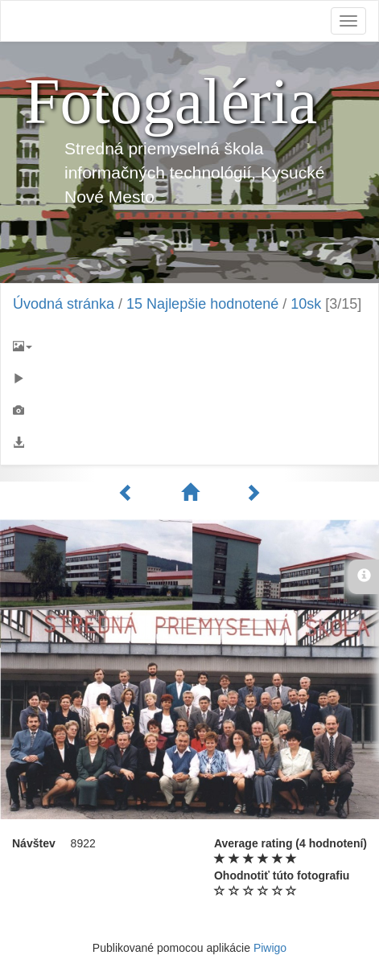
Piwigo (270, 948)
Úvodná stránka (64, 304)
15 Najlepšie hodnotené (202, 304)
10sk (306, 304)
